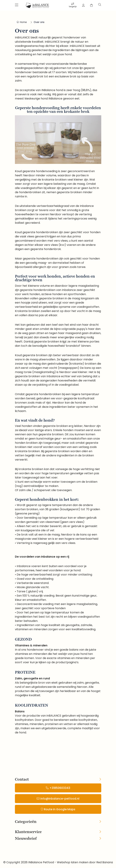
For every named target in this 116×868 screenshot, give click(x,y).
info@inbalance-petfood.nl (60, 799)
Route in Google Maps (60, 809)
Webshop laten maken (73, 862)
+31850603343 (60, 788)
